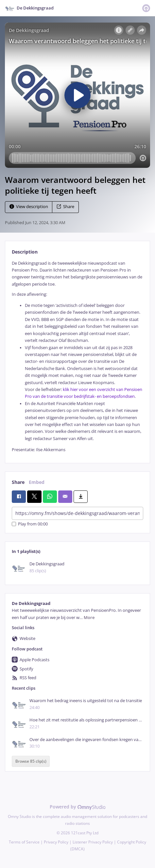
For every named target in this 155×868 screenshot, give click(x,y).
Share (65, 207)
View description (29, 207)
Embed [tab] (37, 482)
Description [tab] (25, 252)
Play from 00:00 (30, 524)
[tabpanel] (77, 357)
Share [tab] (18, 482)
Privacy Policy (56, 842)
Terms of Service (24, 842)
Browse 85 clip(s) (31, 761)
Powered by (78, 807)
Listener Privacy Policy (93, 842)
